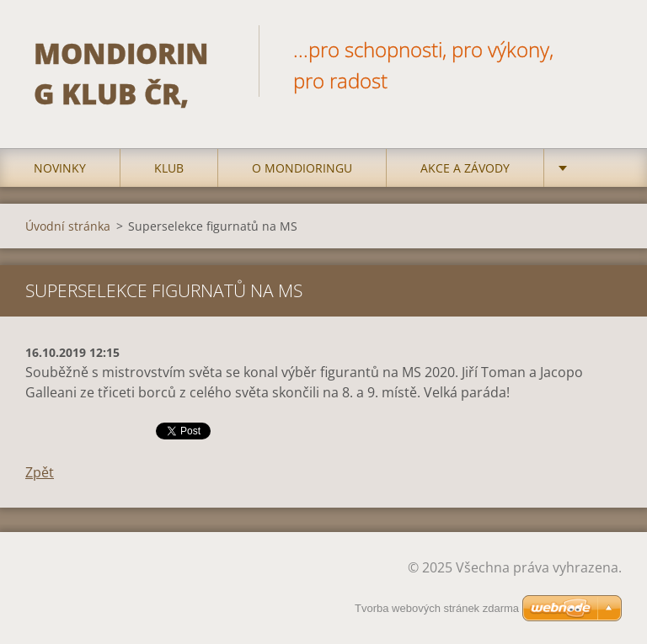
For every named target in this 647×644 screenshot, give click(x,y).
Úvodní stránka (68, 226)
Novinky (60, 168)
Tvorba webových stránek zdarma (437, 608)
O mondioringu (302, 168)
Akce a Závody (465, 168)
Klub (169, 168)
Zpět (40, 472)
